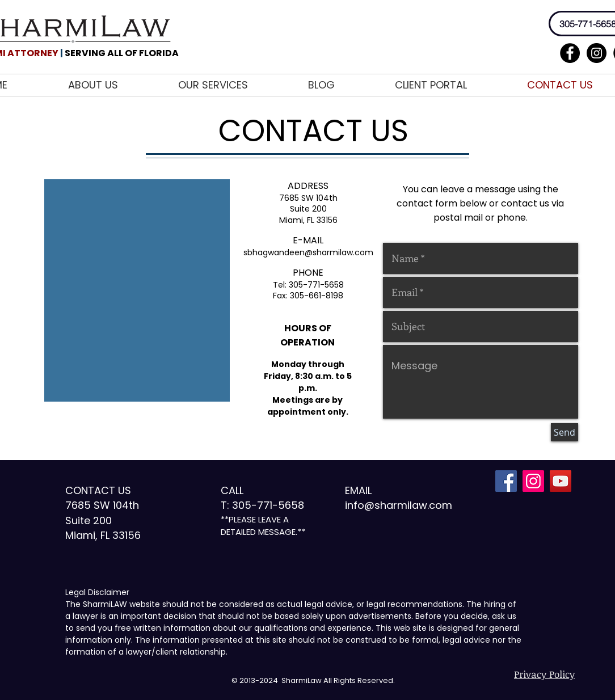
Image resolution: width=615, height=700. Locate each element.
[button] (235, 85)
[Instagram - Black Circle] (597, 53)
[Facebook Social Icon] (506, 481)
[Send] (565, 432)
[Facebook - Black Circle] (570, 53)
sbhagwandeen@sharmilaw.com (308, 252)
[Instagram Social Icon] (533, 481)
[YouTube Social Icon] (561, 481)
